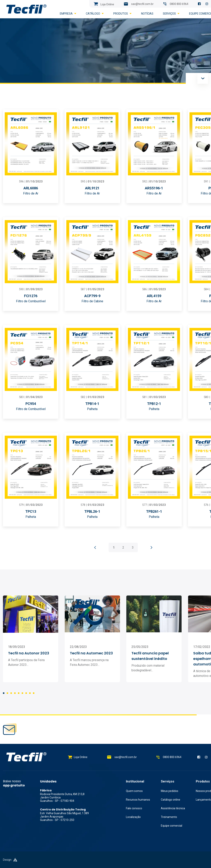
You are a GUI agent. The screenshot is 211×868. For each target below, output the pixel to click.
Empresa (68, 14)
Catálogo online (171, 800)
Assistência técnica (173, 808)
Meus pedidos (170, 791)
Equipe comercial (172, 826)
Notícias (147, 14)
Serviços (171, 14)
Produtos (122, 14)
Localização (133, 817)
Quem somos (134, 791)
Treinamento (169, 817)
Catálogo (95, 14)
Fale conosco (134, 808)
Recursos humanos (138, 800)
